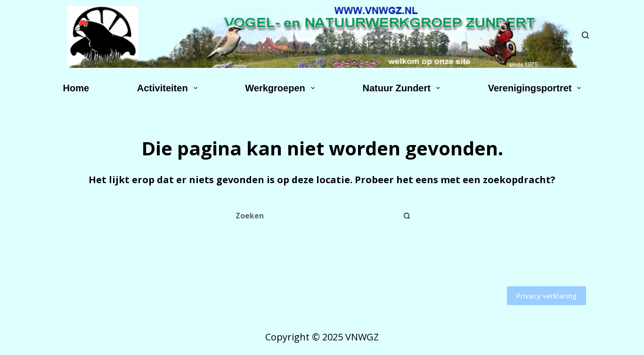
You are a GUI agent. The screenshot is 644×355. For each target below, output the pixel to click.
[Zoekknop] (407, 216)
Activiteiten (169, 88)
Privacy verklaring (546, 296)
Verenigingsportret (537, 88)
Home (76, 88)
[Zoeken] (585, 35)
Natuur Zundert (403, 88)
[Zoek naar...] (313, 216)
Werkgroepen (281, 88)
